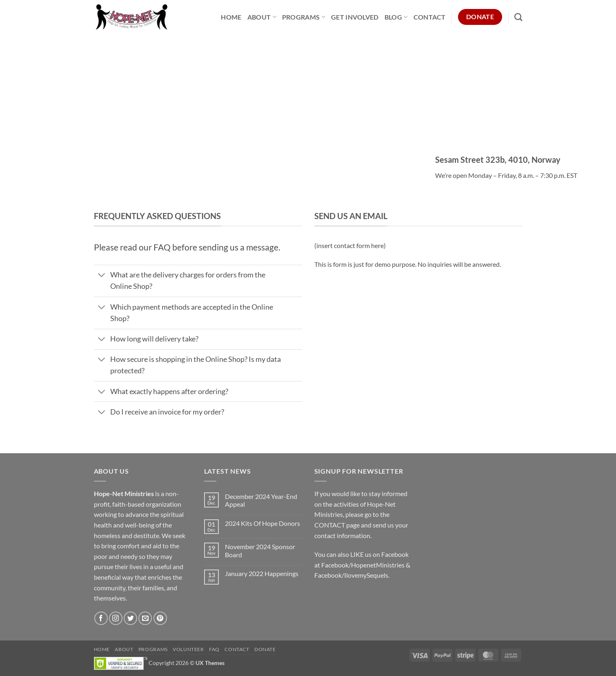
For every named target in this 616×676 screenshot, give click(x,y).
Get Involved (355, 17)
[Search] (518, 17)
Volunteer (188, 649)
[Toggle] (102, 276)
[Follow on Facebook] (101, 618)
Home (231, 17)
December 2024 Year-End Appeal (261, 500)
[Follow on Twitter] (130, 618)
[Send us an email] (145, 618)
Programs (304, 17)
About (262, 17)
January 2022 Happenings (262, 573)
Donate (265, 649)
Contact (430, 17)
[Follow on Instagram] (116, 618)
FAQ (214, 649)
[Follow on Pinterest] (160, 618)
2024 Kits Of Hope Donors (262, 523)
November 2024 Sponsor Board (260, 550)
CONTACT (330, 525)
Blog (396, 17)
